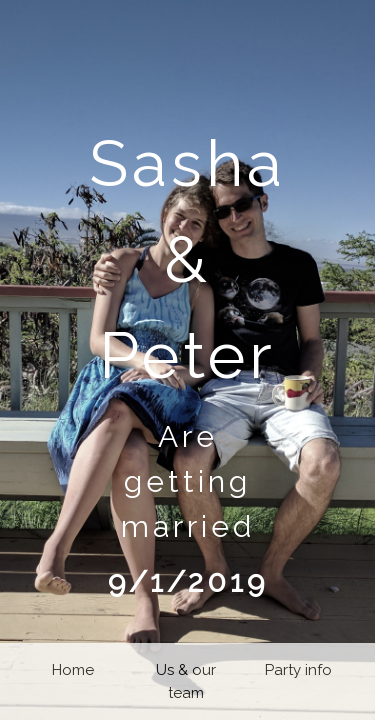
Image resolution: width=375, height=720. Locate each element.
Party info (298, 670)
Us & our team (186, 681)
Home (73, 670)
